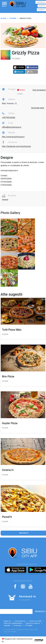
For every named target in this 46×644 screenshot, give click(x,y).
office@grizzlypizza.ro (12, 127)
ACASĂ (3, 18)
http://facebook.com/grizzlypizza (16, 146)
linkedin (19, 72)
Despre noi (7, 621)
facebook (32, 67)
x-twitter (19, 67)
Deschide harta (38, 108)
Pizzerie (13, 18)
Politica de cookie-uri (33, 623)
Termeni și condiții (35, 621)
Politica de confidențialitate (13, 623)
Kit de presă (18, 625)
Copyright (7, 625)
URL (30, 72)
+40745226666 (9, 117)
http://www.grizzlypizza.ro (13, 137)
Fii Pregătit (29, 625)
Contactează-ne (20, 621)
